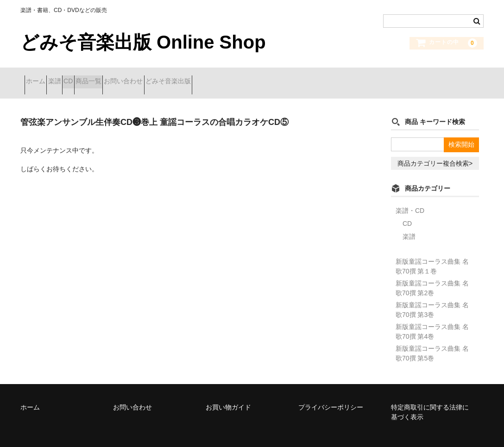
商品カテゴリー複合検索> (435, 152)
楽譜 (75, 77)
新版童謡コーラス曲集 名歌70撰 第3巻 (432, 298)
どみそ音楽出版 (254, 77)
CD (105, 77)
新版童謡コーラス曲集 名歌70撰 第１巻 (432, 255)
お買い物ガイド (228, 396)
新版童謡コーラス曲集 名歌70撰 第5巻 (432, 342)
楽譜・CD (410, 199)
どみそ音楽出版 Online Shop (143, 42)
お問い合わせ (193, 77)
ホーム (40, 77)
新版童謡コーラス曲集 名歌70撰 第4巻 (432, 320)
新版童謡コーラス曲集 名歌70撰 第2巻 (432, 276)
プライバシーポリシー (331, 396)
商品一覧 (142, 77)
